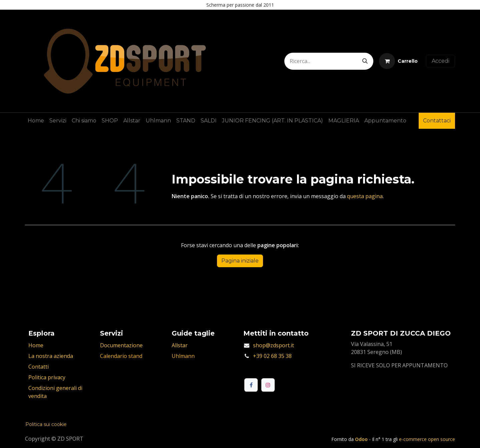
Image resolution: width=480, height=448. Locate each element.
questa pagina (365, 196)
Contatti (38, 367)
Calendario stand (121, 356)
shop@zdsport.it (273, 345)
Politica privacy (47, 377)
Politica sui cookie (46, 424)
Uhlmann (183, 356)
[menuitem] (36, 121)
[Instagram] (268, 385)
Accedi (440, 61)
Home (36, 345)
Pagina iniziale (240, 261)
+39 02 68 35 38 (272, 356)
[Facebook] (251, 385)
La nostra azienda (51, 356)
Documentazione (121, 345)
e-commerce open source (427, 439)
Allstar (180, 345)
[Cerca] (365, 61)
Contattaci (437, 121)
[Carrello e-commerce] (398, 61)
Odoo (362, 439)
